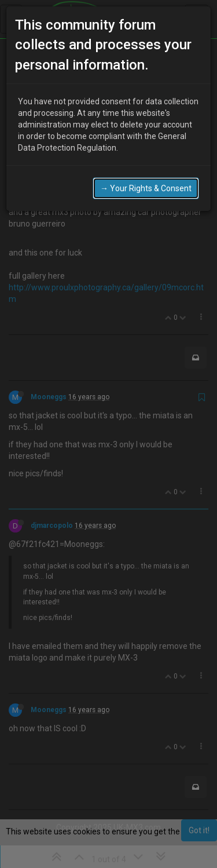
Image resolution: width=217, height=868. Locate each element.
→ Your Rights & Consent (146, 188)
